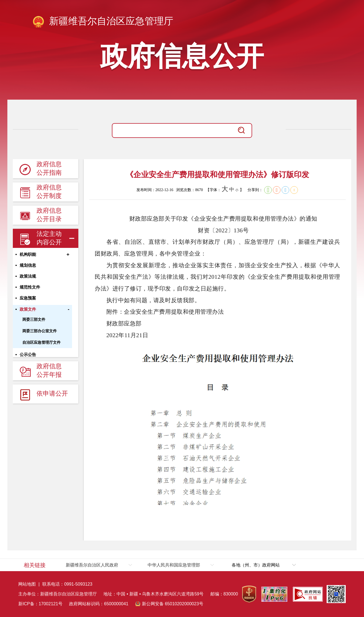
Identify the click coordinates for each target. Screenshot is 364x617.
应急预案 (28, 301)
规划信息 (28, 266)
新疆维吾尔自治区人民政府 (92, 565)
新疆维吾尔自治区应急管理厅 (103, 22)
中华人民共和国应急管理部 (174, 565)
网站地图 (27, 584)
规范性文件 (30, 289)
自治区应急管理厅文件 (41, 345)
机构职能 (28, 255)
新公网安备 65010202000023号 (173, 604)
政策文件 (28, 312)
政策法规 (28, 278)
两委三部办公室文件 (40, 334)
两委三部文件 (34, 322)
